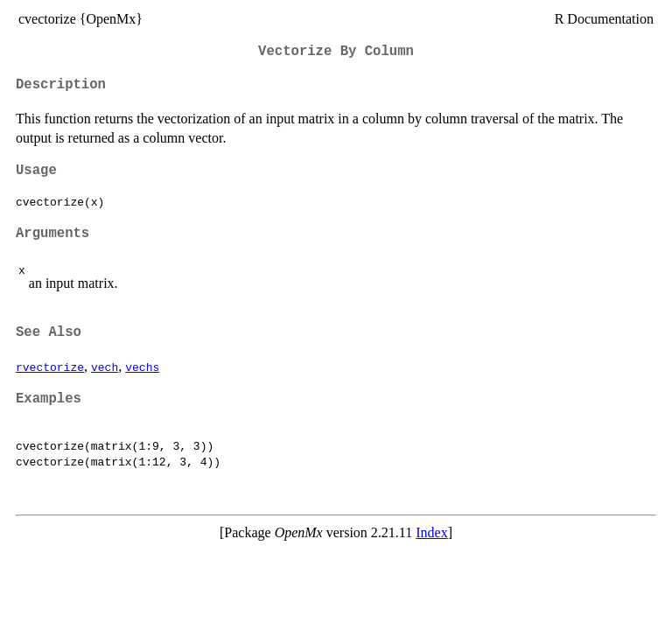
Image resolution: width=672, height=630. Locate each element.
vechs (142, 367)
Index (431, 532)
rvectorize (50, 367)
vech (105, 367)
